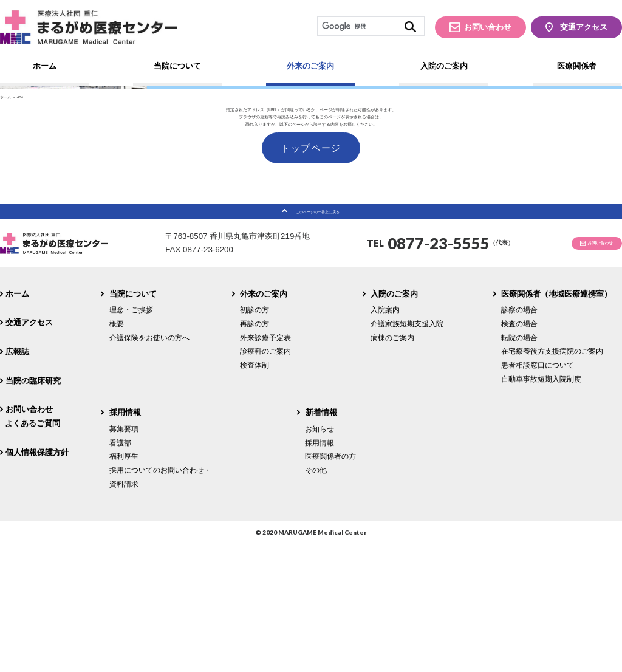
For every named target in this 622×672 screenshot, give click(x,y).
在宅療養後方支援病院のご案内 (552, 479)
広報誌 (17, 480)
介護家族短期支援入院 (407, 452)
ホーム (45, 66)
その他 (316, 598)
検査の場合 (519, 452)
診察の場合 (519, 438)
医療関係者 (577, 66)
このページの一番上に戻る (318, 334)
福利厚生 (124, 584)
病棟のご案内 (392, 465)
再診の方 (255, 452)
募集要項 (124, 557)
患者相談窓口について (538, 493)
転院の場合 (519, 465)
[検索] (371, 26)
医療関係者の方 (330, 584)
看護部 (120, 570)
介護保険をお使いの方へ (149, 465)
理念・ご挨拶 (131, 438)
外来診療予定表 (265, 465)
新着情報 (321, 540)
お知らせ (320, 557)
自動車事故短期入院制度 (541, 506)
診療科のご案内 (265, 479)
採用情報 (125, 540)
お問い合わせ (488, 27)
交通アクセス (584, 27)
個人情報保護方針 (37, 580)
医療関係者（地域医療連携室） (556, 422)
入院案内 (385, 438)
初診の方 (255, 438)
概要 (117, 452)
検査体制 (255, 493)
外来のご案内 (310, 66)
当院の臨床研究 (33, 508)
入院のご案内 (444, 66)
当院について (177, 66)
